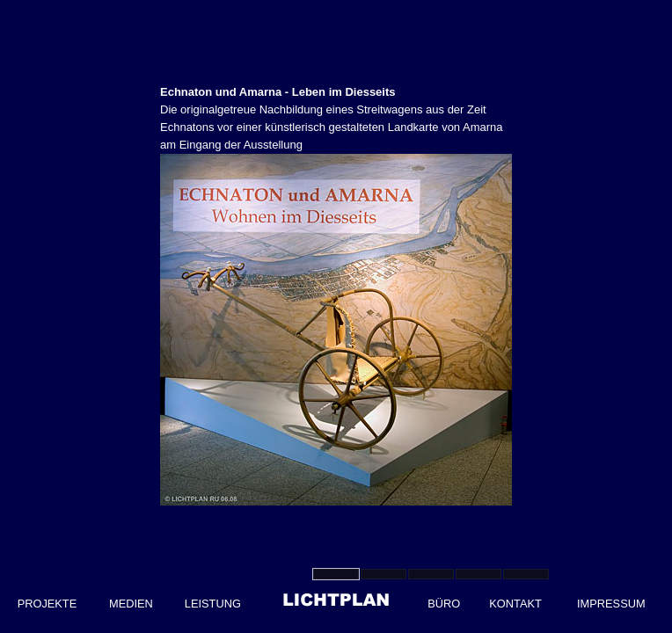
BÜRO (444, 604)
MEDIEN (131, 604)
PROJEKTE (47, 604)
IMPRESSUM (611, 604)
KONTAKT (515, 604)
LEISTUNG (213, 604)
